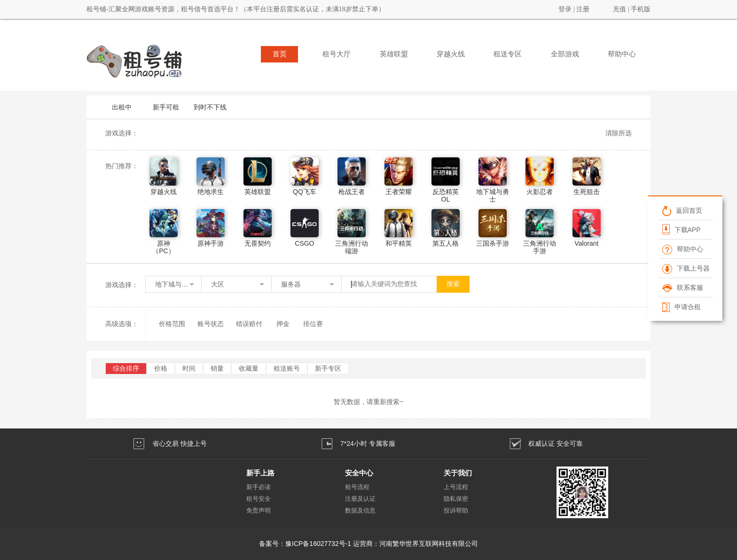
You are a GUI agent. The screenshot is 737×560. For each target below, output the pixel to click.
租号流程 (357, 487)
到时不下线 (210, 107)
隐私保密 (456, 499)
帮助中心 (622, 54)
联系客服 (682, 288)
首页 (280, 54)
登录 (565, 9)
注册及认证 (360, 499)
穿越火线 (451, 54)
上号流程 (456, 487)
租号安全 (259, 499)
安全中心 (359, 473)
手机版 (641, 9)
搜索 (453, 284)
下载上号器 (686, 268)
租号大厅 (337, 54)
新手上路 (260, 473)
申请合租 (681, 307)
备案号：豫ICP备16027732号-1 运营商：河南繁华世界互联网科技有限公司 (368, 544)
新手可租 (166, 107)
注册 (583, 9)
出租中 (122, 107)
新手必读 (259, 487)
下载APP (681, 229)
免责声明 (259, 510)
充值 (619, 9)
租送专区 (508, 54)
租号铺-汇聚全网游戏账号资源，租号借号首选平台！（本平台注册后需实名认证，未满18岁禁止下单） (236, 9)
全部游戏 (565, 54)
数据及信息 (360, 510)
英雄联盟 (394, 54)
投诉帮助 (456, 510)
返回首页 (682, 210)
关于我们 (458, 473)
